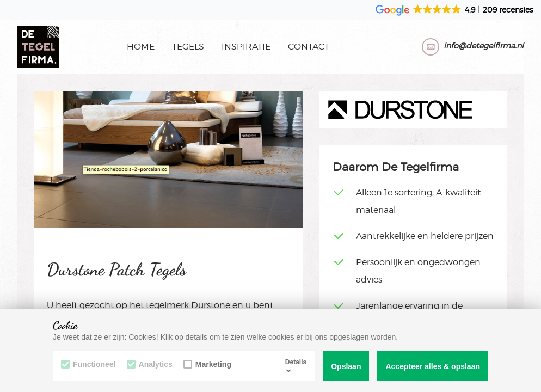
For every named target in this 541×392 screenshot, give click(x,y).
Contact (309, 47)
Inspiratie (246, 47)
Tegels (188, 47)
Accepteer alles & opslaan (433, 366)
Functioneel (88, 364)
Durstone (211, 305)
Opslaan (346, 366)
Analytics (150, 364)
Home (141, 47)
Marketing (207, 364)
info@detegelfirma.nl (484, 45)
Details (296, 366)
